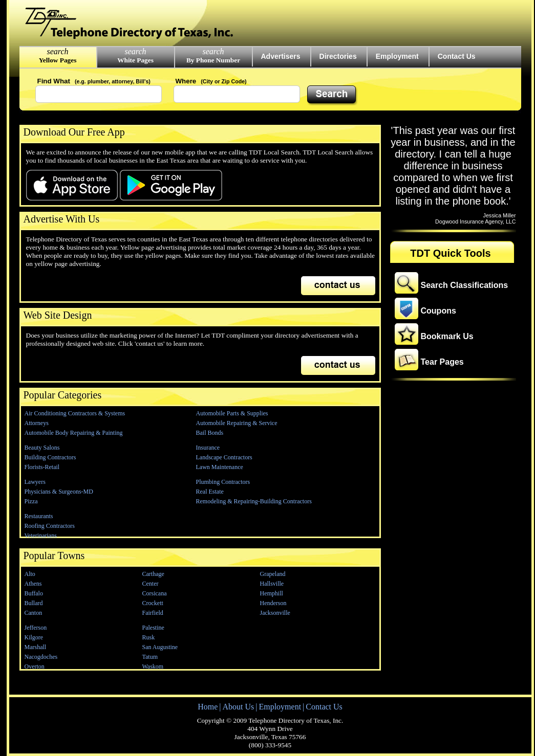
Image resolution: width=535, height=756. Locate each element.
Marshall (36, 647)
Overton (35, 666)
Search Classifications (465, 285)
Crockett (153, 603)
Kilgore (34, 637)
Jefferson (36, 628)
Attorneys (37, 423)
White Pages (135, 60)
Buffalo (34, 593)
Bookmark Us (447, 336)
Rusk (149, 637)
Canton (34, 613)
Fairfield (153, 613)
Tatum (150, 657)
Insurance (208, 448)
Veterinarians (41, 536)
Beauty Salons (42, 448)
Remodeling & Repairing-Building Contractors (254, 501)
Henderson (273, 603)
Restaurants (39, 516)
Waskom (153, 666)
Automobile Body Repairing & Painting (74, 433)
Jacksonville (275, 613)
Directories (338, 56)
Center (151, 584)
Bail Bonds (210, 433)
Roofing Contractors (50, 526)
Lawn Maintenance (220, 467)
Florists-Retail (42, 467)
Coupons (438, 311)
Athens (33, 584)
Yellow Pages (58, 60)
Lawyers (35, 482)
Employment (397, 56)
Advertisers (281, 56)
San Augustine (160, 647)
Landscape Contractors (224, 457)
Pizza (31, 501)
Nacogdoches (41, 657)
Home (208, 707)
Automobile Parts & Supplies (232, 413)
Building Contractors (50, 457)
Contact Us (457, 56)
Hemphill (272, 593)
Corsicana (155, 593)
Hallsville (272, 584)
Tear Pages (442, 362)
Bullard (34, 603)
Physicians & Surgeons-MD (59, 492)
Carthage (153, 574)
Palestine (153, 628)
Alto (30, 574)
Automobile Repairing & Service (237, 423)
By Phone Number (213, 60)
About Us (238, 707)
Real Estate (210, 492)
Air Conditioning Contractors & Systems (75, 413)
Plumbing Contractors (223, 482)
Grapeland (273, 574)
